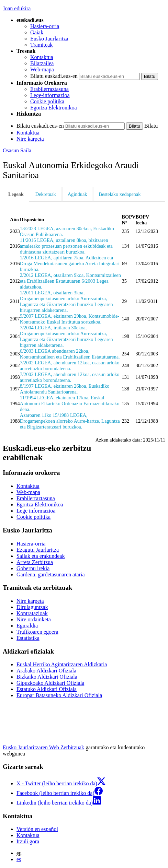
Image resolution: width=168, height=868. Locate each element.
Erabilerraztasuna (49, 89)
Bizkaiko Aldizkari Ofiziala (47, 677)
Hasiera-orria (45, 26)
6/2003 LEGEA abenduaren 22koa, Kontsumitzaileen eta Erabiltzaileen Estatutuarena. (70, 354)
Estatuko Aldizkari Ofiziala (47, 689)
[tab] (16, 194)
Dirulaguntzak (32, 607)
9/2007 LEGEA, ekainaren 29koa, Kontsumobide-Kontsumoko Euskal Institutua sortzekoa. (70, 319)
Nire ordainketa (34, 619)
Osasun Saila (17, 150)
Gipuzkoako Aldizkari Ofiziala (50, 683)
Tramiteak (41, 45)
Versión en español (37, 829)
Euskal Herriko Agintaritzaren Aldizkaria (62, 664)
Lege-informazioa (50, 95)
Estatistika (28, 638)
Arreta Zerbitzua (35, 562)
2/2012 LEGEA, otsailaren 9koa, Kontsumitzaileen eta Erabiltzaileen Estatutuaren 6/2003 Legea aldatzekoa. (70, 281)
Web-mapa (42, 69)
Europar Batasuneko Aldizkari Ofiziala (59, 695)
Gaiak (37, 32)
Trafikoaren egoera (37, 632)
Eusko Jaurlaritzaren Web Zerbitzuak (43, 747)
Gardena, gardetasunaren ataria (51, 574)
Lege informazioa (36, 511)
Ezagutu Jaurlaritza (38, 550)
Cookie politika (47, 101)
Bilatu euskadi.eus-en (54, 76)
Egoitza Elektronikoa (54, 108)
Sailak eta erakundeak (41, 556)
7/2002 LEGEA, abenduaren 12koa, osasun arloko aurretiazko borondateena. (70, 366)
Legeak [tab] (16, 194)
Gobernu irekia (33, 568)
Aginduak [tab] (77, 194)
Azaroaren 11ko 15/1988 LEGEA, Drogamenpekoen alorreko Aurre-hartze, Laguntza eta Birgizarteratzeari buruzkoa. (70, 421)
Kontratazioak (32, 613)
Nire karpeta (30, 139)
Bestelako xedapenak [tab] (120, 194)
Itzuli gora (28, 841)
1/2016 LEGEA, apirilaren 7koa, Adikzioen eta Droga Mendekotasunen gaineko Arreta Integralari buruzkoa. (70, 263)
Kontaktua (42, 57)
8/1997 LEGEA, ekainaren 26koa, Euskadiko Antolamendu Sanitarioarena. (65, 389)
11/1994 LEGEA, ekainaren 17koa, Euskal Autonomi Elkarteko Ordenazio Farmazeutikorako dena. (70, 403)
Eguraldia (27, 626)
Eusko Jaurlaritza (49, 39)
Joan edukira (17, 8)
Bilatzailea (42, 63)
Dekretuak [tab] (46, 194)
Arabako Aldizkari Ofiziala (46, 671)
